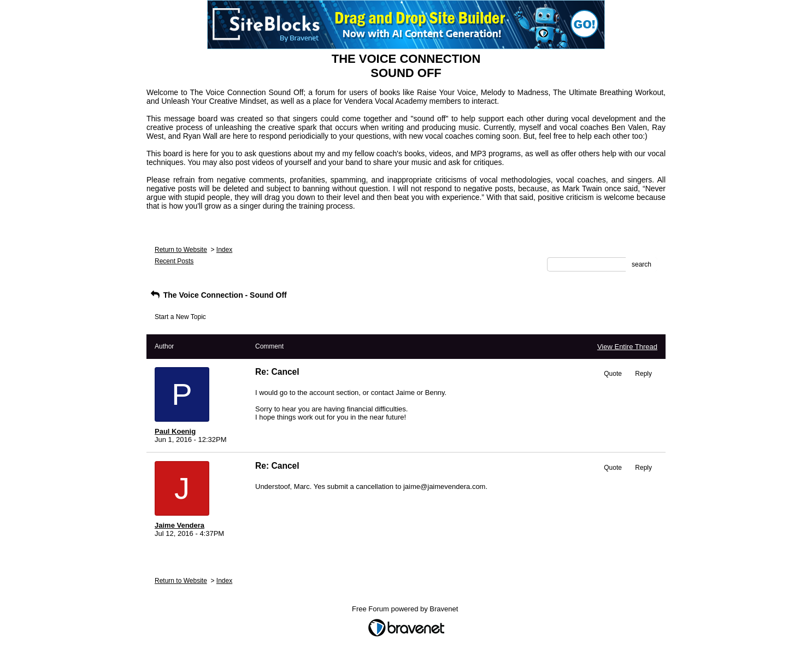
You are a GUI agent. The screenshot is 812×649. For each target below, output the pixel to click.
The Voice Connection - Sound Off (218, 295)
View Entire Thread (627, 347)
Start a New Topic (180, 317)
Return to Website (181, 250)
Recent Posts (174, 261)
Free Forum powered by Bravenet (406, 609)
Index (224, 250)
